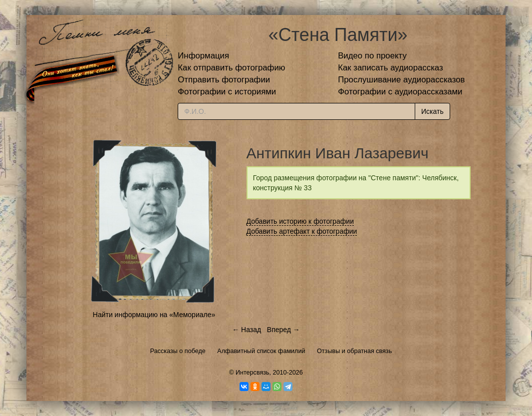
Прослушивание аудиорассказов (401, 80)
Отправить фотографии (224, 80)
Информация (203, 56)
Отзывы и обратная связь (354, 351)
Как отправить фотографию (231, 68)
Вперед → (283, 330)
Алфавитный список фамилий (261, 351)
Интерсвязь (253, 373)
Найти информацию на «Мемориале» (154, 315)
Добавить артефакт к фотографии (302, 231)
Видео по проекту (372, 56)
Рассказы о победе (178, 351)
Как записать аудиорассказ (391, 68)
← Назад (247, 330)
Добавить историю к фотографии (300, 221)
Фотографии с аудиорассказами (400, 92)
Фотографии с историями (227, 92)
